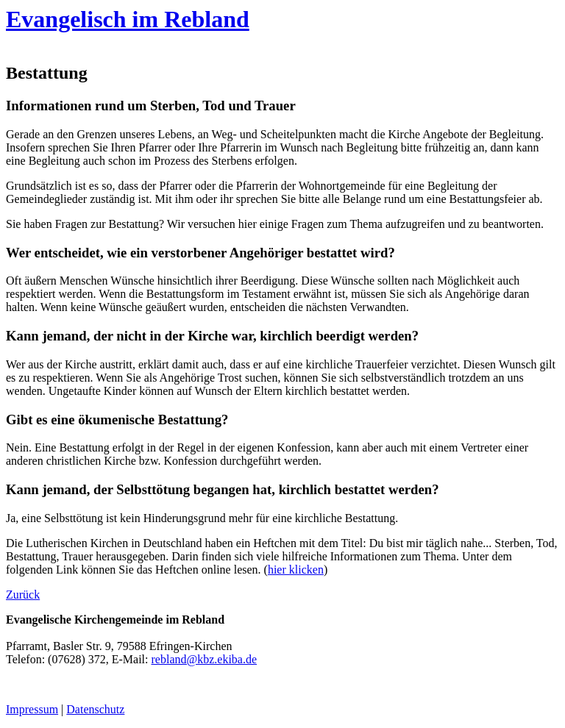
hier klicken (296, 570)
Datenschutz (95, 709)
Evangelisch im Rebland (128, 19)
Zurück (23, 595)
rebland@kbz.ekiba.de (205, 659)
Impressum (32, 709)
